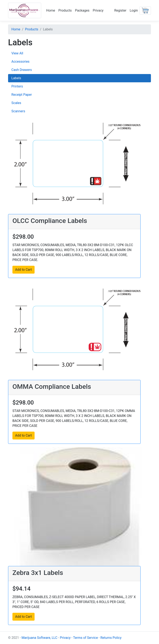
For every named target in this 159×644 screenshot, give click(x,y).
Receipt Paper (22, 95)
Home (51, 10)
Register (120, 10)
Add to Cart (23, 270)
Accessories (20, 62)
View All (17, 53)
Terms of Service (86, 638)
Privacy (98, 10)
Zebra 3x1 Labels (38, 573)
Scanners (18, 111)
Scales (16, 103)
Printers (17, 86)
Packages (82, 10)
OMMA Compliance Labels (52, 387)
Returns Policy (111, 638)
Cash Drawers (22, 70)
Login (134, 10)
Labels (16, 78)
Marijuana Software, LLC (39, 638)
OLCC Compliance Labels (50, 221)
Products (65, 10)
